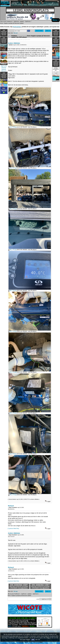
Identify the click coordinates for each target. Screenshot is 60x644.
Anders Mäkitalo (14, 43)
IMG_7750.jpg (13, 290)
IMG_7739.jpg (13, 372)
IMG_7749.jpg (13, 209)
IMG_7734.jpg (13, 495)
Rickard (11, 506)
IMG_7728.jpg (13, 127)
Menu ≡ (56, 20)
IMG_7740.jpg (13, 331)
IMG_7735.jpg (13, 454)
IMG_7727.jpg (13, 168)
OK (33, 640)
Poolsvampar (17, 27)
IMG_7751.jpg (13, 250)
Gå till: (38, 599)
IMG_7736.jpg (13, 413)
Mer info (38, 640)
